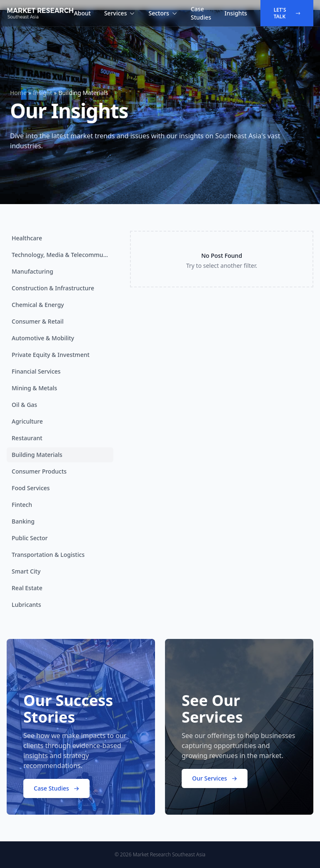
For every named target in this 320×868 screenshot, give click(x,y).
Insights (236, 13)
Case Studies (201, 13)
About (82, 13)
